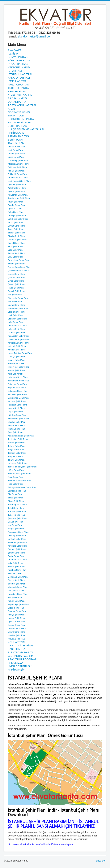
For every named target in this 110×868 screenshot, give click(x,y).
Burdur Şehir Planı (16, 264)
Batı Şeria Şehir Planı (18, 219)
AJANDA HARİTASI (19, 136)
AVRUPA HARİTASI (19, 85)
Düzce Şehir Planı (16, 580)
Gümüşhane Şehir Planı (19, 339)
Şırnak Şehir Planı (16, 553)
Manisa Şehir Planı (17, 429)
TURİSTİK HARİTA (18, 88)
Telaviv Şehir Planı (17, 460)
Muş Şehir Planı (15, 456)
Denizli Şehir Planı (16, 291)
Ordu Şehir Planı (16, 477)
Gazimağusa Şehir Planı (19, 267)
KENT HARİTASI (17, 91)
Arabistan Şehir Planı (18, 178)
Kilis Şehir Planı (15, 573)
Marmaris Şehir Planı (18, 587)
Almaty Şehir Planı (16, 171)
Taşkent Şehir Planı (17, 453)
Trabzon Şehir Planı (17, 511)
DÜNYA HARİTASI (18, 57)
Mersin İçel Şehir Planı (18, 367)
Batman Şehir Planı (17, 549)
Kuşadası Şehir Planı (18, 594)
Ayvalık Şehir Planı (17, 622)
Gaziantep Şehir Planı (18, 160)
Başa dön (101, 861)
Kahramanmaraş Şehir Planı (21, 436)
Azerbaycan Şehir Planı (19, 198)
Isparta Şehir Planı (17, 360)
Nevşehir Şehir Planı (17, 463)
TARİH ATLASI (16, 116)
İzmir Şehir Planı (16, 150)
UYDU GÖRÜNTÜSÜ (20, 666)
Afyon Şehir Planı (16, 202)
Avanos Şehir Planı (17, 628)
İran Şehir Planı (15, 302)
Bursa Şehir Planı (16, 157)
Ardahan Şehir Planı (17, 560)
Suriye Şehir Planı (16, 425)
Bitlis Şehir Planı (15, 250)
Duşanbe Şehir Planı (17, 240)
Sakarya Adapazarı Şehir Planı (22, 487)
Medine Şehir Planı (17, 363)
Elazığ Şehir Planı (16, 312)
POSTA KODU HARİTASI (22, 105)
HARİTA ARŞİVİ (17, 670)
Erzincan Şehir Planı (17, 319)
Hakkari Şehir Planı (17, 346)
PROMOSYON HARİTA (21, 119)
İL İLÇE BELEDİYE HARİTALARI (26, 129)
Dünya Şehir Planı (16, 632)
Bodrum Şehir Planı (17, 584)
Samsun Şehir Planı (17, 491)
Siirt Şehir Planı (15, 494)
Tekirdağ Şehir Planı (17, 505)
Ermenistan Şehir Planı (19, 260)
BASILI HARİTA (17, 649)
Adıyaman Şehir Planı (18, 195)
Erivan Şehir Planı (16, 253)
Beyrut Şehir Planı (16, 226)
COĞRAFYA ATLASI (19, 112)
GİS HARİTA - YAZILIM (21, 656)
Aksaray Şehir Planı (17, 536)
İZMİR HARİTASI (17, 81)
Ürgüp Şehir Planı (16, 608)
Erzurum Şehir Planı (17, 326)
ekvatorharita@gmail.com (35, 36)
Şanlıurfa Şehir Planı (17, 518)
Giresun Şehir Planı (17, 332)
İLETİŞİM (13, 54)
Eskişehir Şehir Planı (18, 174)
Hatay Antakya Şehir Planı (20, 353)
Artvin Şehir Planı (16, 222)
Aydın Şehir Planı (16, 229)
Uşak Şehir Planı (16, 522)
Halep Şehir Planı (16, 288)
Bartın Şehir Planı (16, 556)
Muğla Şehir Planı (16, 449)
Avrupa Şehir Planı (17, 639)
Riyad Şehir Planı (16, 412)
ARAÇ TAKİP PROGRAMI (22, 659)
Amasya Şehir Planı (17, 215)
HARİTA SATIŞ (16, 133)
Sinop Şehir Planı (16, 498)
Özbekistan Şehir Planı (19, 398)
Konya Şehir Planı (16, 408)
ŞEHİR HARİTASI (18, 126)
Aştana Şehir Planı (17, 191)
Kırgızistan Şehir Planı (18, 343)
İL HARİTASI (15, 71)
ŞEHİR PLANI (16, 140)
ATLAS (12, 109)
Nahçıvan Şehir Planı (18, 377)
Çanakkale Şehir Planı (18, 271)
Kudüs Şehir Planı (16, 350)
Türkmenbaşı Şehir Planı (19, 474)
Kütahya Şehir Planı (17, 415)
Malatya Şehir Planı (17, 422)
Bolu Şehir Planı (15, 257)
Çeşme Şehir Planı (17, 625)
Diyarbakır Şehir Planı (18, 298)
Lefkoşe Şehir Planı (17, 357)
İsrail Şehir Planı (15, 315)
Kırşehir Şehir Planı (17, 401)
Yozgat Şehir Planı (16, 529)
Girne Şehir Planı (16, 281)
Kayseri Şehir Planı (17, 388)
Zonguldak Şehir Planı (18, 532)
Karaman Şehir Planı (18, 542)
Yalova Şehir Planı (16, 566)
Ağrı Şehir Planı (15, 209)
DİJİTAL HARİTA (17, 102)
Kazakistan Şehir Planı (18, 336)
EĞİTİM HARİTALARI (20, 122)
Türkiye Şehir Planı (17, 143)
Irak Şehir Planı (15, 295)
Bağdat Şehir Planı (17, 205)
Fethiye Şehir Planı (17, 591)
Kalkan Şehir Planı (17, 601)
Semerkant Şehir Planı (18, 419)
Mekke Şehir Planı (16, 370)
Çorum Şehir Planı (16, 284)
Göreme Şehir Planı (17, 611)
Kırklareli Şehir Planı (17, 394)
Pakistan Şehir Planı (17, 405)
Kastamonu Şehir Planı (19, 381)
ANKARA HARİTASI (19, 78)
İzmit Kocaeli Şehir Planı (19, 181)
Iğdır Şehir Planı (15, 563)
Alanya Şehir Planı (17, 615)
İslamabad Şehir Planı (18, 308)
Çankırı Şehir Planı (17, 277)
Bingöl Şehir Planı (16, 243)
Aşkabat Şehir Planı (17, 184)
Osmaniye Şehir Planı (18, 577)
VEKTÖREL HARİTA (19, 67)
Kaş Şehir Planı (15, 597)
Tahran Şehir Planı (17, 446)
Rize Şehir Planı (15, 484)
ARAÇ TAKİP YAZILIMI (20, 95)
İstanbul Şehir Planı (17, 635)
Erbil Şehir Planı (15, 246)
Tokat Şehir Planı (16, 508)
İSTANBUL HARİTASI (20, 74)
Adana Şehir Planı (16, 154)
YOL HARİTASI (16, 642)
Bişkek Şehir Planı (16, 233)
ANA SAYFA (15, 50)
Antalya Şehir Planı (17, 188)
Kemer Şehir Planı (16, 618)
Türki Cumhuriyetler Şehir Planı (22, 467)
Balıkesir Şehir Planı (17, 167)
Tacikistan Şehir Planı (18, 439)
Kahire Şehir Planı (16, 329)
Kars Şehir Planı (15, 374)
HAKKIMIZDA (15, 663)
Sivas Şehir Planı (16, 501)
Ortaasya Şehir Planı (18, 384)
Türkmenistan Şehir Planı (20, 480)
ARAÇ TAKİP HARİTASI (21, 646)
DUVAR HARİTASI (18, 64)
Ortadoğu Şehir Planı (18, 391)
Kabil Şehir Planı (16, 322)
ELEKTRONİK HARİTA (21, 652)
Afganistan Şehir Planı (18, 164)
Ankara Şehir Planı (17, 147)
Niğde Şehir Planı (16, 470)
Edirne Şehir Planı (16, 305)
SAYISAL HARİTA (18, 98)
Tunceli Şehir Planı (17, 515)
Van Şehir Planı (15, 525)
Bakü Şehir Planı (16, 212)
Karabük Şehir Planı (17, 570)
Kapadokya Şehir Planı (19, 604)
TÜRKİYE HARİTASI (19, 61)
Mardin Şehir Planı (17, 443)
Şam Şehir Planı (15, 432)
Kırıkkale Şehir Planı (17, 546)
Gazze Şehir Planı (16, 274)
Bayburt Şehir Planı (17, 539)
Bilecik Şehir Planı (16, 236)
